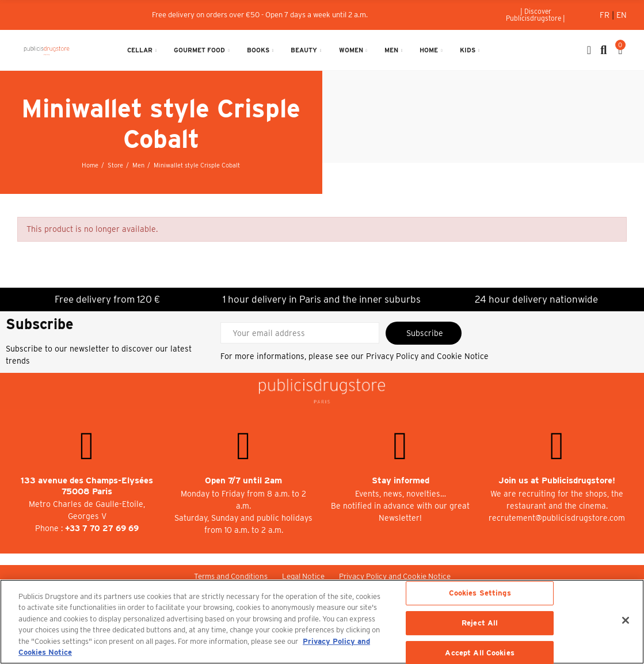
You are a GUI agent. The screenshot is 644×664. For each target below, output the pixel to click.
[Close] (626, 620)
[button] (536, 15)
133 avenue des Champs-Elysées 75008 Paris (87, 486)
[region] (322, 622)
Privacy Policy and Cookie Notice (427, 356)
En (622, 15)
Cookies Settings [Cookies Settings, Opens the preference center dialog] (480, 594)
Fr (606, 15)
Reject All (480, 623)
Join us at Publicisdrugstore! (557, 480)
